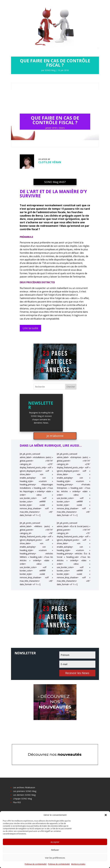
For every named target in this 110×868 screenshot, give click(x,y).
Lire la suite (30, 328)
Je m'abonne (55, 436)
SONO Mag (50, 70)
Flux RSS (17, 802)
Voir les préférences (55, 858)
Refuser (55, 850)
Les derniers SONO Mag (24, 795)
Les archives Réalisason (24, 787)
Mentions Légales (78, 864)
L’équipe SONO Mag (22, 799)
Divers (62, 128)
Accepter (55, 842)
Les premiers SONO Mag (25, 791)
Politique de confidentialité (36, 864)
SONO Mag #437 (55, 182)
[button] (106, 815)
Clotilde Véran (50, 162)
